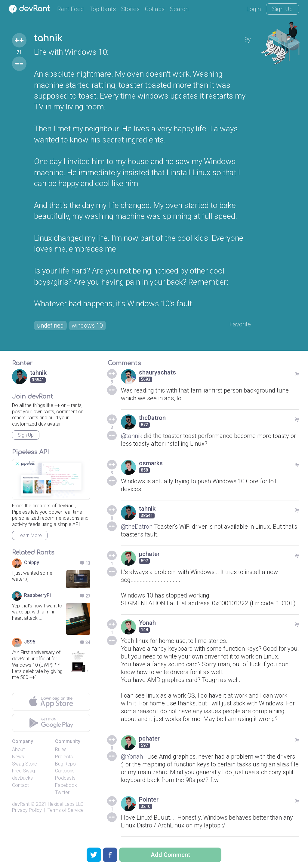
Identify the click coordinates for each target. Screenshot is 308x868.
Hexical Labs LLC (66, 804)
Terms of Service (66, 810)
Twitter (62, 792)
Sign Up (282, 9)
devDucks (22, 778)
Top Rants (103, 9)
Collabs (155, 9)
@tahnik (132, 436)
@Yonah (132, 756)
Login (254, 9)
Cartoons (65, 771)
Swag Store (25, 764)
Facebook (66, 785)
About (18, 749)
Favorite (240, 324)
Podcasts (65, 778)
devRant (21, 804)
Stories (130, 9)
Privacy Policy (27, 810)
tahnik (48, 38)
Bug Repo (65, 764)
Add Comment (170, 855)
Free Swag (23, 771)
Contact (20, 785)
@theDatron (137, 527)
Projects (64, 757)
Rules (61, 749)
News (18, 757)
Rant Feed (71, 9)
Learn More (30, 535)
